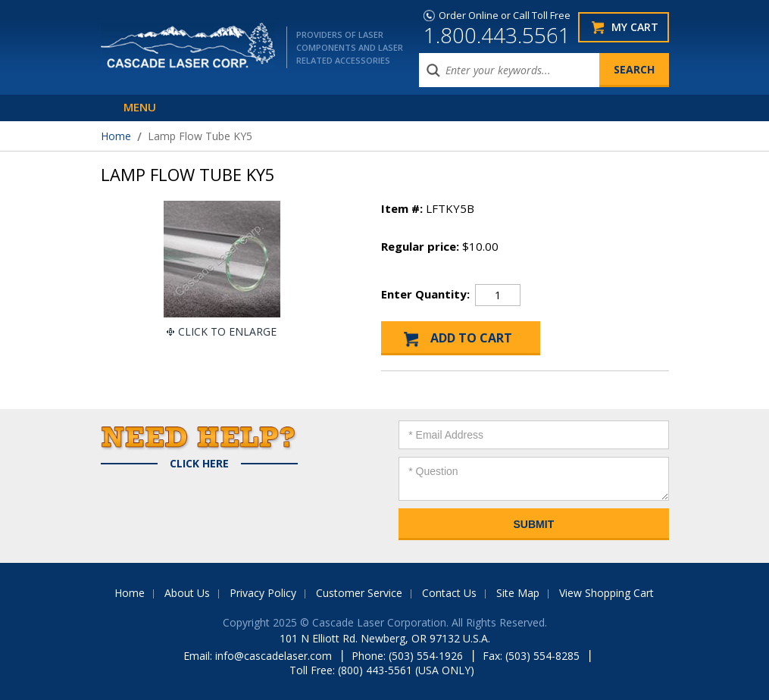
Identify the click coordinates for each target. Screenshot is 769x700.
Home (116, 136)
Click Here (199, 464)
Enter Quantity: (425, 294)
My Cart (635, 27)
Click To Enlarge (227, 331)
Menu (140, 107)
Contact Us (449, 593)
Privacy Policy (263, 593)
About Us (187, 593)
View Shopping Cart (606, 593)
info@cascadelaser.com (274, 656)
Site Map (518, 593)
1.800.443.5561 (497, 35)
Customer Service (359, 593)
